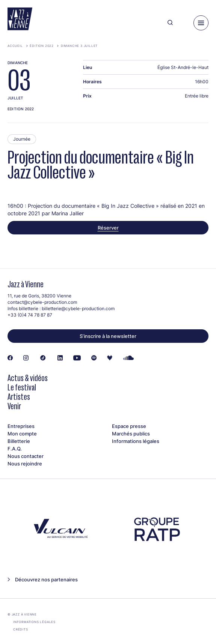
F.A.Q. (15, 449)
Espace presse (129, 426)
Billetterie (19, 441)
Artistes (19, 397)
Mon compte (22, 434)
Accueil (15, 46)
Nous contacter (26, 456)
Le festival (22, 387)
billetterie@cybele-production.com (78, 308)
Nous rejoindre (25, 464)
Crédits (21, 629)
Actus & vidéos (28, 378)
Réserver (108, 228)
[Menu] (201, 23)
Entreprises (21, 426)
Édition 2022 (42, 46)
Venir (14, 406)
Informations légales (136, 441)
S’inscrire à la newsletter (108, 336)
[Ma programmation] (183, 23)
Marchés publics (131, 434)
